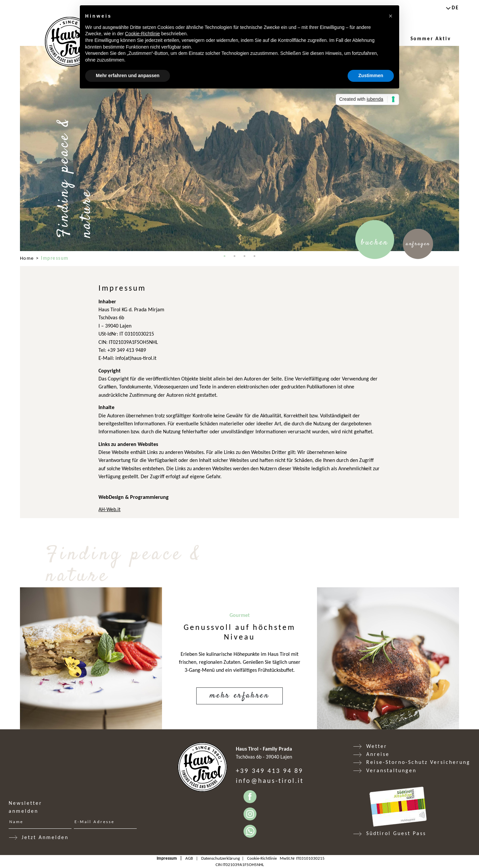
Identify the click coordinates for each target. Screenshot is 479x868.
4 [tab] (254, 256)
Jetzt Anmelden (45, 837)
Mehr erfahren (239, 696)
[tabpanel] (239, 148)
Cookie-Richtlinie (262, 858)
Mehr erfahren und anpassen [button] (128, 75)
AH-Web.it (109, 509)
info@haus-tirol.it (270, 781)
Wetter (377, 746)
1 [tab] (225, 256)
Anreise (378, 754)
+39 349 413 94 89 (269, 771)
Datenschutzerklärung (221, 858)
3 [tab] (244, 256)
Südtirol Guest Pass (396, 833)
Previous (15, 149)
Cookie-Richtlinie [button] (143, 34)
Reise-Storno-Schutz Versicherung (418, 762)
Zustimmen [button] (371, 75)
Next (464, 149)
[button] (391, 16)
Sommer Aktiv (431, 39)
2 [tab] (235, 256)
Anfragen (418, 244)
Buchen (375, 243)
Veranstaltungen (391, 770)
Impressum (167, 858)
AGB (189, 858)
